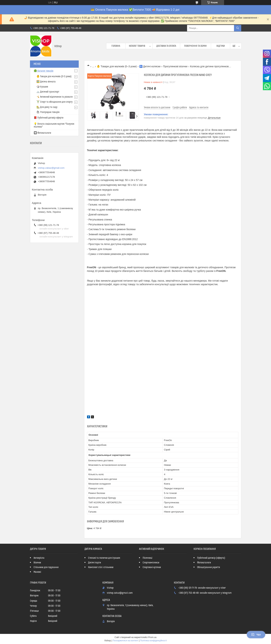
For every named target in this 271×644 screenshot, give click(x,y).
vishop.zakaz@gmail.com (51, 168)
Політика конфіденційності (153, 641)
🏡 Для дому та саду (47, 107)
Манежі (37, 572)
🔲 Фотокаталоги (42, 133)
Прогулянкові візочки (175, 66)
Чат (256, 635)
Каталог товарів (137, 46)
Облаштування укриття (209, 567)
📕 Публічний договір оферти (49, 118)
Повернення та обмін (195, 46)
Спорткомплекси (151, 563)
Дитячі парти (95, 563)
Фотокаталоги (204, 563)
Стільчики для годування (46, 567)
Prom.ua (152, 637)
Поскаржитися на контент (125, 641)
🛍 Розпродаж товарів (48, 112)
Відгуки (221, 46)
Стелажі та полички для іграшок (104, 558)
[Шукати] (238, 28)
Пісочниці (147, 558)
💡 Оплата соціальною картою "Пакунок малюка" (54, 125)
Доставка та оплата (166, 46)
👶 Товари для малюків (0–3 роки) (117, 66)
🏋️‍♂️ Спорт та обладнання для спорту (55, 102)
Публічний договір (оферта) (211, 558)
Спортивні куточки (152, 567)
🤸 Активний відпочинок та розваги (55, 97)
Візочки (37, 563)
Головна (116, 46)
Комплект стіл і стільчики (101, 567)
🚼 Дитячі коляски (150, 66)
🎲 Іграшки (42, 87)
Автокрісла (39, 558)
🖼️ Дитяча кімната (46, 82)
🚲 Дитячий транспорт (48, 92)
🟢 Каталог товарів (44, 71)
